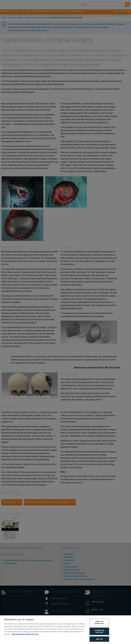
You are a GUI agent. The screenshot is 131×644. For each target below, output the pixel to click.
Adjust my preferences (99, 627)
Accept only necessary (99, 636)
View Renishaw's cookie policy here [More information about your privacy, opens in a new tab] (25, 639)
